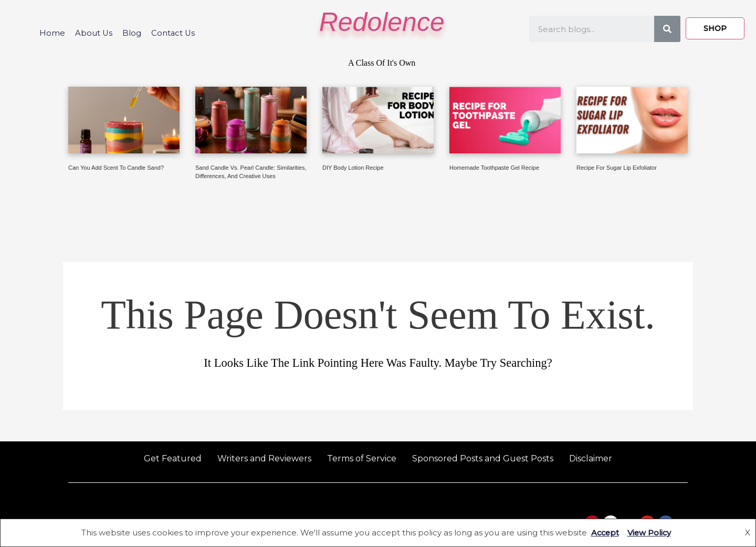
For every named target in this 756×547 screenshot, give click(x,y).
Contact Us (174, 33)
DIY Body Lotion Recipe (353, 168)
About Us (93, 33)
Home (51, 33)
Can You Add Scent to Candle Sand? (116, 168)
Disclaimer (591, 458)
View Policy (650, 533)
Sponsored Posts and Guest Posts (483, 458)
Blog (132, 33)
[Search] (667, 29)
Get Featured (173, 458)
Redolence (382, 22)
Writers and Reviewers (264, 458)
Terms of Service (362, 458)
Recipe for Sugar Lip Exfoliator (617, 168)
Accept (604, 533)
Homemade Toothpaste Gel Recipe (494, 168)
